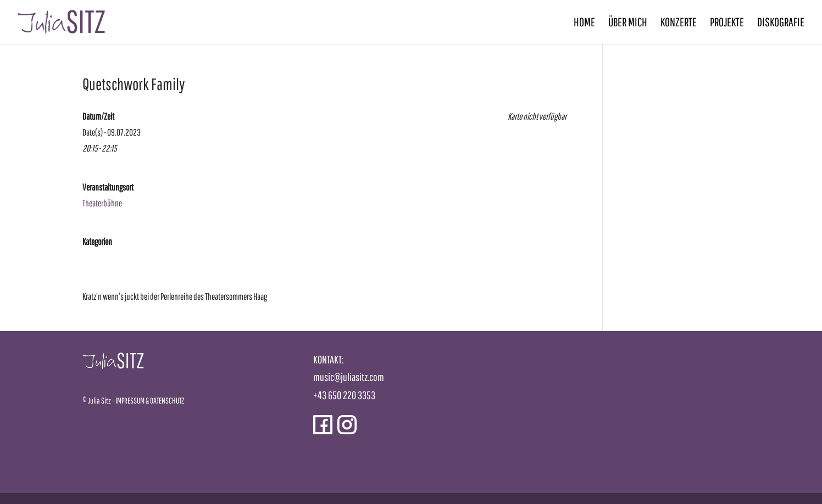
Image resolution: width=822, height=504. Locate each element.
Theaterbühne (102, 203)
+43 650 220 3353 (344, 395)
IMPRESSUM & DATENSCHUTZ (150, 401)
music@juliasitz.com (349, 377)
